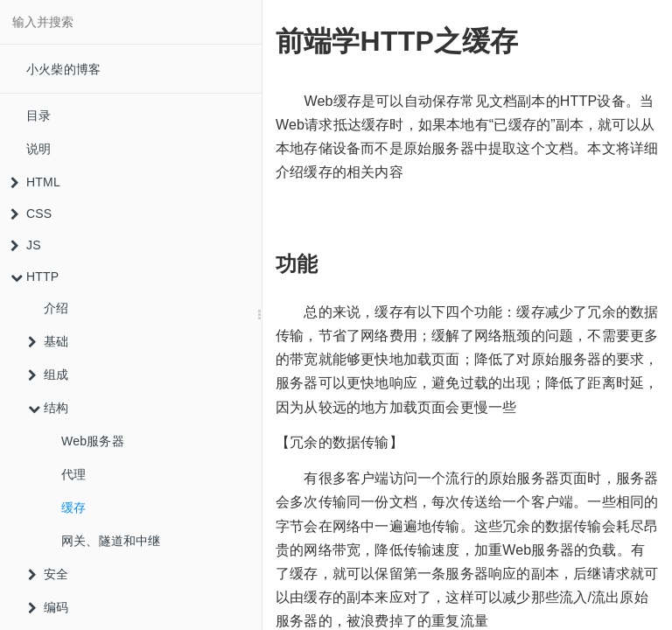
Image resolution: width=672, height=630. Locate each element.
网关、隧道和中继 (111, 541)
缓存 (73, 507)
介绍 (56, 308)
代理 (73, 474)
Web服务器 (93, 441)
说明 (38, 149)
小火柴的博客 (63, 69)
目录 (38, 115)
